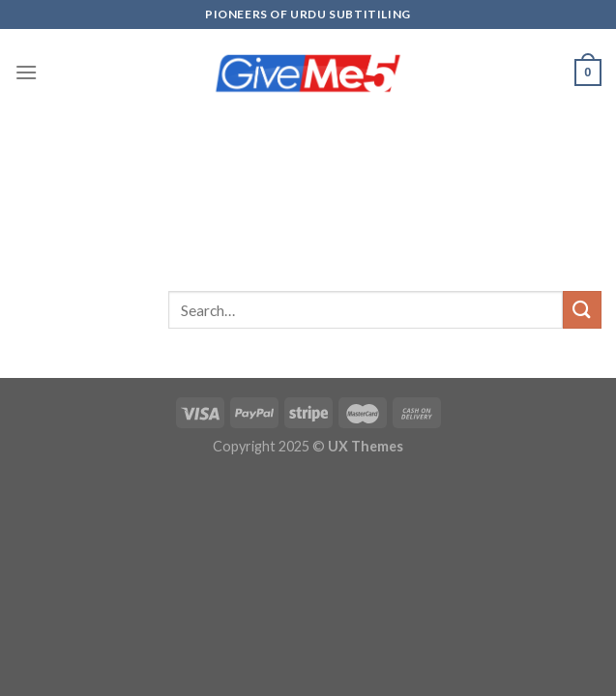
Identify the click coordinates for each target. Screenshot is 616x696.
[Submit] (582, 310)
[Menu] (26, 72)
